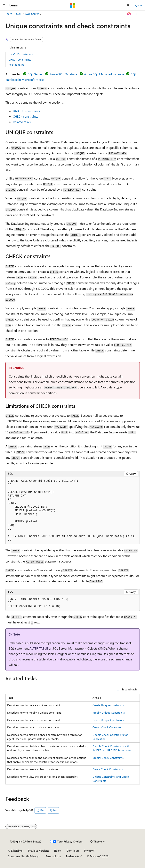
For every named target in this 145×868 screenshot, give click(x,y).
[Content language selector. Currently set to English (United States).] (26, 842)
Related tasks (16, 65)
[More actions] (136, 14)
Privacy (88, 851)
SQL (19, 14)
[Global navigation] (4, 5)
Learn (9, 14)
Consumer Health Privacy (23, 856)
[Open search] (128, 5)
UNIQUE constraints (21, 54)
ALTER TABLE (39, 648)
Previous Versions (39, 851)
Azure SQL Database (64, 74)
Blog (56, 851)
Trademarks (73, 856)
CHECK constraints (20, 59)
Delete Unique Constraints (108, 720)
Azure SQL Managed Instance (104, 74)
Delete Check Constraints (108, 769)
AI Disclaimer (16, 851)
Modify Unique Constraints (109, 713)
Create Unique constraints (108, 705)
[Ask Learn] (129, 14)
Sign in (138, 5)
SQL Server (32, 14)
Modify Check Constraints (108, 758)
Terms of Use (53, 856)
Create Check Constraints (108, 727)
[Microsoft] (73, 5)
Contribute (73, 851)
